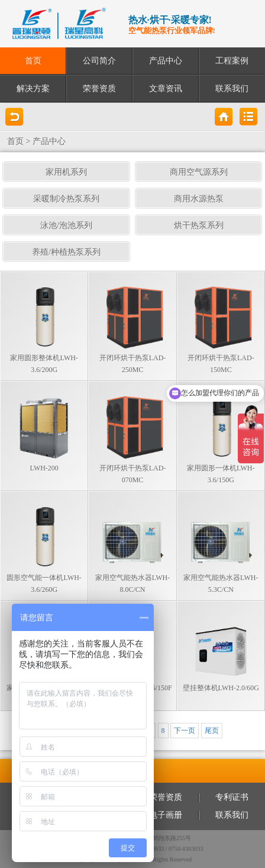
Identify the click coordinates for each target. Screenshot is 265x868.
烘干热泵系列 (199, 225)
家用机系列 (66, 172)
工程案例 (232, 61)
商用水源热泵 (199, 199)
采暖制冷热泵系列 (66, 199)
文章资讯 (166, 89)
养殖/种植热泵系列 (66, 252)
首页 (33, 61)
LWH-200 (44, 468)
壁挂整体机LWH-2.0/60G (221, 688)
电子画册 (166, 815)
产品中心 (166, 61)
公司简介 (99, 61)
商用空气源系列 (199, 172)
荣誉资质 (99, 89)
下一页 (185, 731)
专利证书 (232, 797)
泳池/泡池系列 (66, 225)
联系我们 (232, 89)
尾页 (212, 731)
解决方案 (33, 89)
